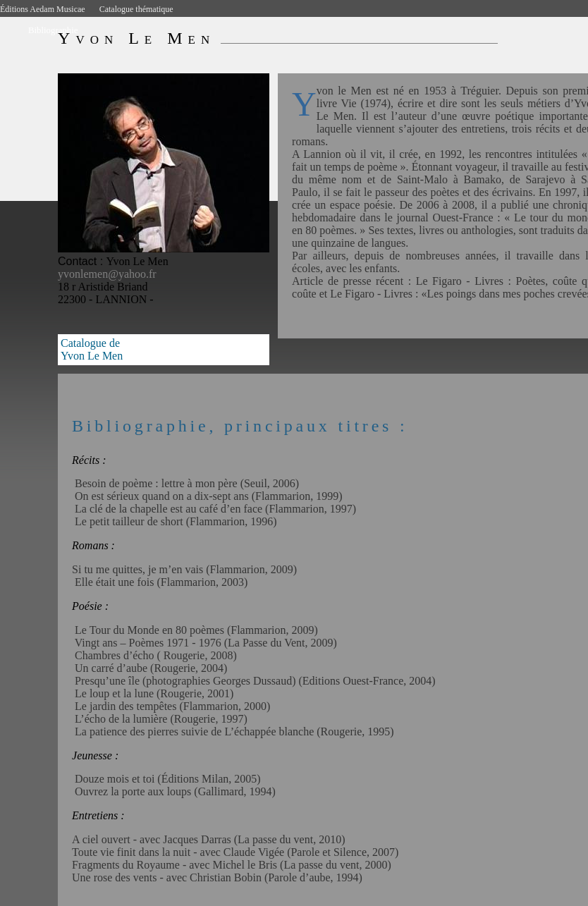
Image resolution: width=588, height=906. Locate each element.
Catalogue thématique (136, 9)
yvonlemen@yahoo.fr (107, 274)
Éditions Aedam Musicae (43, 9)
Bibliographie (53, 30)
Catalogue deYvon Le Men (92, 349)
